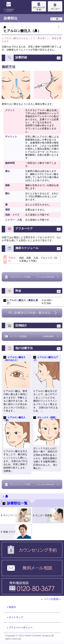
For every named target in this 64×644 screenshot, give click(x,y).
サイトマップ (15, 617)
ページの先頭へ (51, 599)
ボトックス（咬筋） (47, 418)
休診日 (11, 607)
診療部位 (11, 18)
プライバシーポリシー (20, 627)
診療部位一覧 (15, 503)
